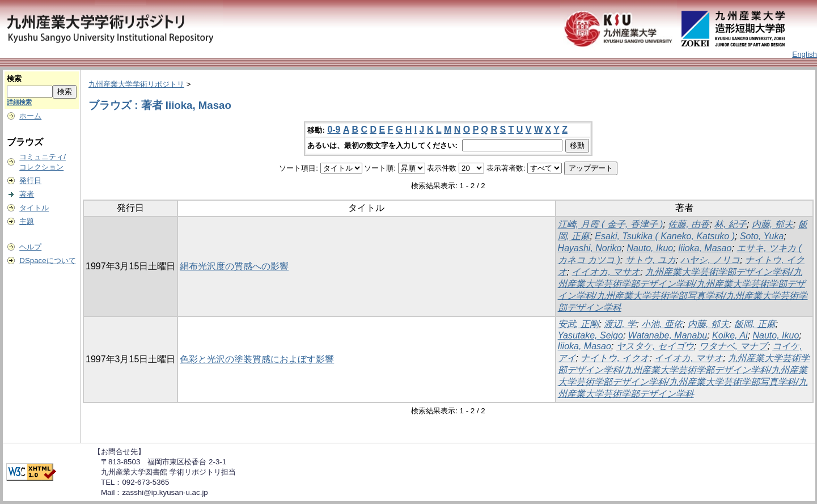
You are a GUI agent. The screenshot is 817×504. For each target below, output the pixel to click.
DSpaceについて (47, 261)
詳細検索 (19, 102)
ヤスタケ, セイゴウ (655, 346)
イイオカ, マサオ (606, 272)
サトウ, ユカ (651, 260)
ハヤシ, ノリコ (710, 260)
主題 (27, 221)
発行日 (30, 181)
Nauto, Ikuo (650, 248)
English (805, 54)
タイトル (34, 208)
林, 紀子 (731, 224)
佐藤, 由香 (689, 224)
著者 (27, 194)
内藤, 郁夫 (772, 224)
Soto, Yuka (762, 236)
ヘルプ (30, 247)
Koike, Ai (730, 335)
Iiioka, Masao (705, 248)
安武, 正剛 (579, 324)
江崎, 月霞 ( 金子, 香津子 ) (611, 224)
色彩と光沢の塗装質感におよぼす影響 (257, 359)
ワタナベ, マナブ (733, 346)
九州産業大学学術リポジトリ (136, 84)
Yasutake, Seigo (590, 335)
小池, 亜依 (662, 324)
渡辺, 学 (620, 324)
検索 (14, 79)
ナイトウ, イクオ (615, 358)
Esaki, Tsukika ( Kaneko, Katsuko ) (665, 236)
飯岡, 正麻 (755, 324)
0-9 (334, 130)
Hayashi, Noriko (590, 248)
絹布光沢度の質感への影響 (234, 266)
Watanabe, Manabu (668, 335)
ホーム (30, 116)
